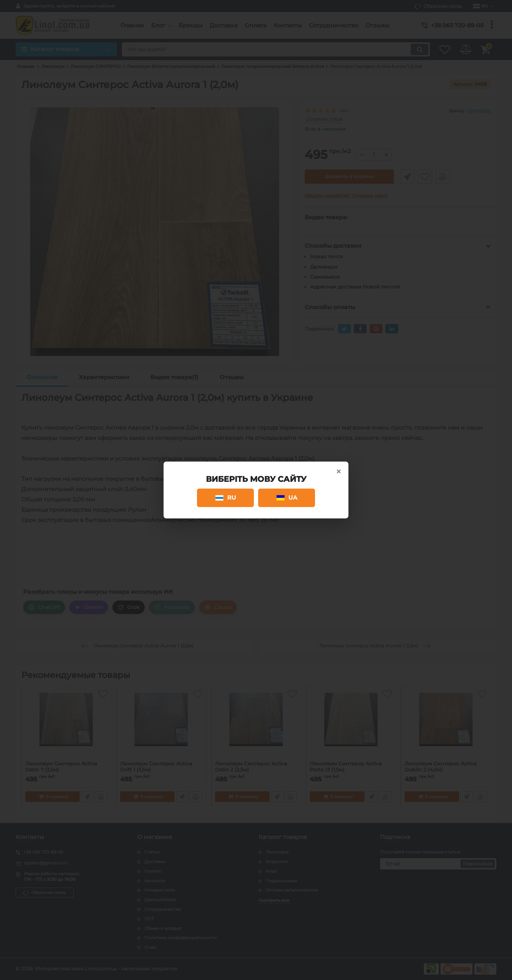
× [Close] (338, 472)
